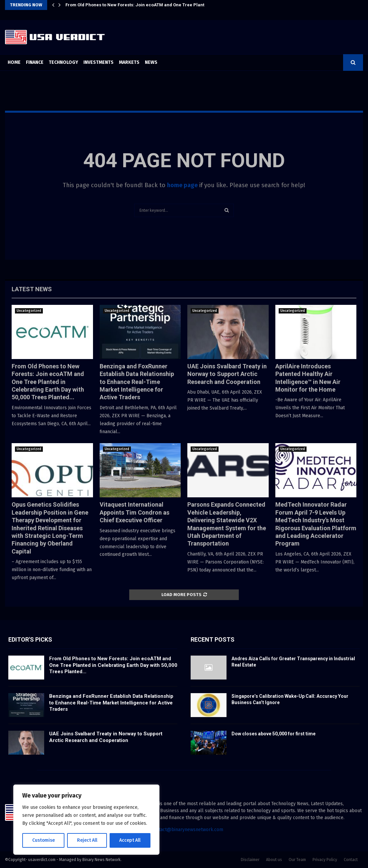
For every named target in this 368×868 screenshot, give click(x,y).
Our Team (297, 860)
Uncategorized (29, 311)
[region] (86, 820)
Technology (63, 62)
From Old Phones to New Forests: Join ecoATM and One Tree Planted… (139, 5)
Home (14, 62)
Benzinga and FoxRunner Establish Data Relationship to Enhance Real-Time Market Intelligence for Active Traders (137, 382)
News (151, 62)
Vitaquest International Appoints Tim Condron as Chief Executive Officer (135, 512)
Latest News (32, 289)
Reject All (87, 840)
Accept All (130, 840)
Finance (35, 62)
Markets (129, 62)
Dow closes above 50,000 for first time (274, 734)
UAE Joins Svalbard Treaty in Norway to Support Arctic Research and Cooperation (227, 374)
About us (274, 860)
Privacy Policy (325, 860)
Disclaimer (250, 860)
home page (182, 185)
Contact (351, 860)
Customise (43, 840)
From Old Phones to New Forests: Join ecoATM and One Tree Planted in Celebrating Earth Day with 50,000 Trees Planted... (48, 382)
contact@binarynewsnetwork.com (187, 830)
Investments (98, 62)
